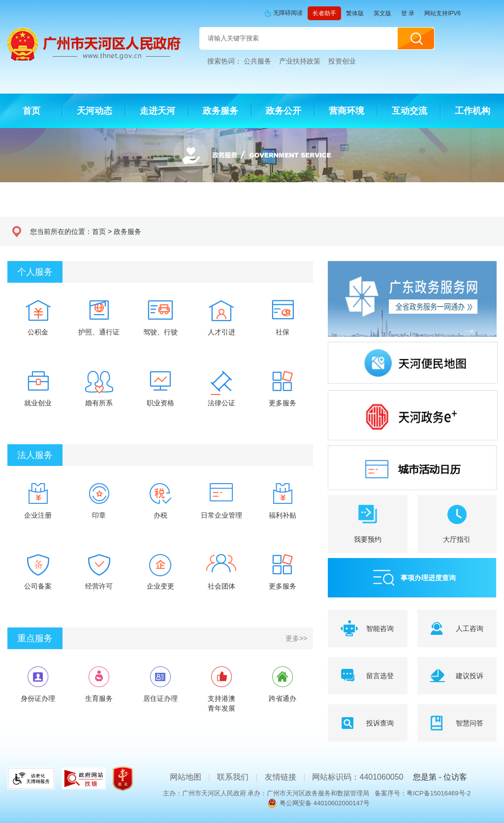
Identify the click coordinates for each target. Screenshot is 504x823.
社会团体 (221, 586)
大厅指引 (457, 539)
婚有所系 (99, 403)
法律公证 (221, 403)
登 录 (408, 13)
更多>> (296, 638)
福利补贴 (283, 515)
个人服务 (35, 272)
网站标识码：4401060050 (358, 777)
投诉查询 (380, 723)
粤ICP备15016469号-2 (439, 793)
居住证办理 (160, 698)
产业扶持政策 (300, 61)
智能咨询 (380, 628)
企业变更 (160, 586)
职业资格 (160, 403)
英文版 (382, 13)
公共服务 (257, 61)
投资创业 (342, 61)
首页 (99, 231)
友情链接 (281, 777)
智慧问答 (470, 723)
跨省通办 (283, 698)
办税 (160, 515)
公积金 (38, 332)
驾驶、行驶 (160, 332)
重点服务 (35, 638)
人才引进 (221, 332)
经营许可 (99, 586)
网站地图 (186, 777)
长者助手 (324, 13)
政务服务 (127, 231)
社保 (283, 332)
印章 (99, 515)
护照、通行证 (99, 332)
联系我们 (233, 777)
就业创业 (38, 403)
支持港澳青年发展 (221, 703)
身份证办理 (38, 698)
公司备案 (38, 586)
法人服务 (35, 455)
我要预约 (368, 539)
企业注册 (38, 515)
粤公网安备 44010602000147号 (325, 803)
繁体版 (355, 13)
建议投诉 (470, 676)
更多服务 (283, 403)
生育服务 (99, 698)
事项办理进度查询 (428, 578)
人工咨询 (470, 628)
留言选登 (380, 676)
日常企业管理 (221, 515)
